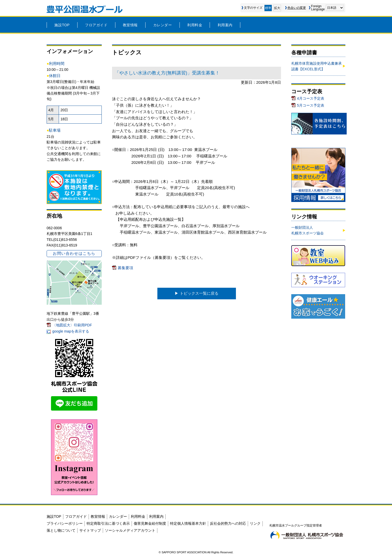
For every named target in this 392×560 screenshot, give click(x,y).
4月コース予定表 (311, 98)
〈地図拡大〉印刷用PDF (72, 325)
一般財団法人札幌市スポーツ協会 (308, 230)
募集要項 (125, 268)
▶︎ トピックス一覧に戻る (196, 293)
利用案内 (225, 25)
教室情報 (130, 25)
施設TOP (62, 25)
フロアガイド (96, 25)
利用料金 (195, 25)
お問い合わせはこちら (74, 253)
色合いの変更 (297, 8)
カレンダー (163, 25)
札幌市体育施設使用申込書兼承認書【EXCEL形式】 (317, 66)
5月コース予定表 (311, 105)
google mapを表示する (71, 331)
